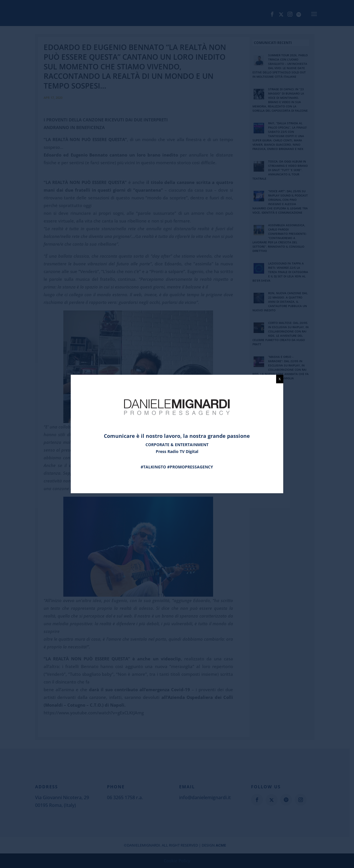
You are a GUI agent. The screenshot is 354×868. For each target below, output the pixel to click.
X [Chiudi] (280, 379)
